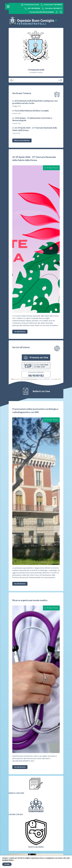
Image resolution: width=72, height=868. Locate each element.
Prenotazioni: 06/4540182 (51, 5)
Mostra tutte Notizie (22, 140)
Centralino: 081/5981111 (52, 8)
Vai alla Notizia (20, 332)
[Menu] (8, 7)
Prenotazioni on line (30, 5)
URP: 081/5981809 (32, 8)
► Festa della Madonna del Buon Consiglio (31, 111)
